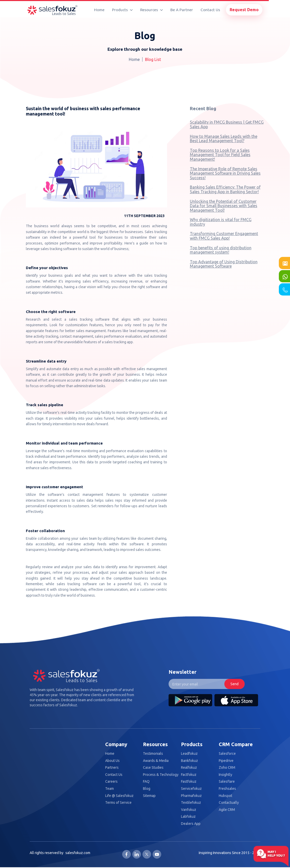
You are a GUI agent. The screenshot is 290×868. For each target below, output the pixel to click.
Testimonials (153, 754)
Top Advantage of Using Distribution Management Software (224, 264)
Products (122, 10)
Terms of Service (118, 803)
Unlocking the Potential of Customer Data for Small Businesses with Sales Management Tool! (224, 206)
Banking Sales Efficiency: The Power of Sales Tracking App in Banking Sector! (225, 189)
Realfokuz (189, 768)
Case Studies (153, 768)
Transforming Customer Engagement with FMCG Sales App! (224, 236)
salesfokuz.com (78, 853)
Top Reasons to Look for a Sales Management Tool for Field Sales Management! (220, 155)
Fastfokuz (189, 782)
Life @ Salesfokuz (119, 796)
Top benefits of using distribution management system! (221, 250)
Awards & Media (156, 761)
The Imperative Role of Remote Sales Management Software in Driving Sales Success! (225, 173)
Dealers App (191, 824)
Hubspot (225, 796)
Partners (112, 768)
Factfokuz (189, 775)
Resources (151, 10)
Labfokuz (188, 817)
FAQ (146, 782)
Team (110, 789)
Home (99, 10)
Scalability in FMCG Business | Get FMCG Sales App (227, 124)
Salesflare (227, 782)
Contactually (229, 803)
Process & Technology (161, 775)
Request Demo (244, 10)
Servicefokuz (191, 789)
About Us (112, 761)
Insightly (225, 775)
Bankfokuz (189, 761)
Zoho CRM (227, 768)
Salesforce (227, 754)
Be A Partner (182, 10)
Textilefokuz (191, 803)
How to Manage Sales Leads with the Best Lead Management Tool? (224, 139)
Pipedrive (226, 761)
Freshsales (227, 789)
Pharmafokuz (191, 796)
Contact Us (210, 10)
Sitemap (149, 796)
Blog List (153, 59)
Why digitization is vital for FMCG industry (221, 222)
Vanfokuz (189, 810)
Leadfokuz (189, 754)
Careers (111, 782)
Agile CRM (227, 810)
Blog (147, 789)
